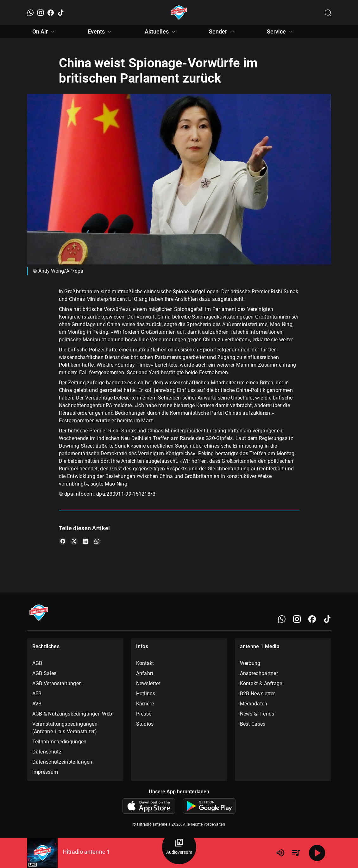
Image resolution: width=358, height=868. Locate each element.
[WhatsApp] (30, 13)
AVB (37, 704)
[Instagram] (41, 13)
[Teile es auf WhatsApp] (97, 541)
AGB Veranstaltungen (57, 683)
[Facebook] (51, 13)
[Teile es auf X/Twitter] (74, 541)
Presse (144, 714)
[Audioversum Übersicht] (179, 847)
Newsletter (148, 683)
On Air (44, 32)
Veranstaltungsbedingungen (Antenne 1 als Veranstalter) (65, 728)
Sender (222, 32)
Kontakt (145, 663)
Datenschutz (47, 752)
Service (281, 32)
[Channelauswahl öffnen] (328, 13)
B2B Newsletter (258, 694)
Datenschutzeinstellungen (62, 762)
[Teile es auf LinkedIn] (85, 541)
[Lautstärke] (280, 853)
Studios (145, 724)
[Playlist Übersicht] (296, 853)
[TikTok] (61, 13)
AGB (37, 663)
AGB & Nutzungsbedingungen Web (72, 714)
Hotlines (146, 694)
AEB (37, 694)
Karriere (145, 704)
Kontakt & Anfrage (261, 683)
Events (101, 32)
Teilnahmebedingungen (60, 742)
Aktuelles (161, 32)
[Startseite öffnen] (179, 13)
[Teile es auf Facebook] (63, 541)
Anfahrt (145, 673)
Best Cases (253, 724)
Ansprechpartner (259, 673)
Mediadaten (254, 704)
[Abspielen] (317, 853)
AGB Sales (44, 673)
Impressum (45, 772)
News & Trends (257, 714)
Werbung (250, 663)
